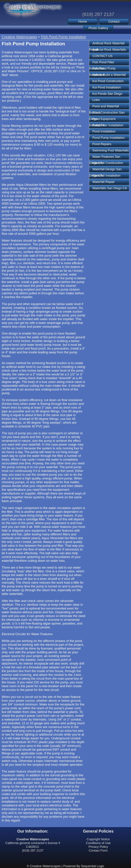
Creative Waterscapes (19, 37)
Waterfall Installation (106, 175)
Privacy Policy (98, 847)
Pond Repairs (102, 144)
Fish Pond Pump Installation (64, 37)
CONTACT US (102, 56)
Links (96, 100)
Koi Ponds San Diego (107, 94)
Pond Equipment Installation (102, 120)
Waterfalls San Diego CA (110, 188)
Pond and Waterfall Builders (104, 107)
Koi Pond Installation (107, 87)
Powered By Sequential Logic (84, 866)
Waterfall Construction (108, 163)
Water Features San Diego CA (105, 157)
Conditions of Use (98, 843)
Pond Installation (104, 131)
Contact (114, 21)
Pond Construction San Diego (107, 113)
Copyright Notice (98, 839)
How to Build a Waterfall (109, 75)
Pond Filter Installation (108, 125)
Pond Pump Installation (108, 138)
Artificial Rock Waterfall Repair (107, 44)
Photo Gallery (98, 28)
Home (83, 21)
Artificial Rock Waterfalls (109, 50)
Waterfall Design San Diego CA (105, 170)
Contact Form (98, 850)
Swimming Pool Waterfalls (110, 150)
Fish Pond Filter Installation (102, 63)
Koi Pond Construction (108, 81)
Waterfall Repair (103, 182)
